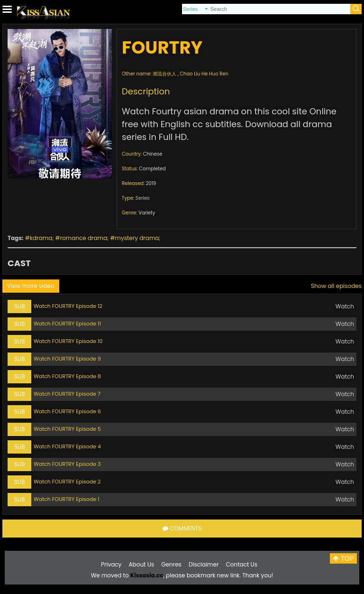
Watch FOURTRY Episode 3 (67, 464)
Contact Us (242, 564)
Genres (171, 564)
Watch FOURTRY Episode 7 (67, 394)
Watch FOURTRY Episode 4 (67, 446)
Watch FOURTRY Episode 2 (67, 482)
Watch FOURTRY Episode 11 (67, 324)
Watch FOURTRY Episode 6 (67, 411)
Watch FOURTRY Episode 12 (68, 306)
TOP (343, 558)
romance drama (84, 238)
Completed (152, 169)
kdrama (41, 238)
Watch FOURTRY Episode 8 (67, 376)
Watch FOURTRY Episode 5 (67, 429)
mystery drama (137, 238)
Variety (147, 213)
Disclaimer (204, 564)
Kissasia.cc (147, 575)
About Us (142, 564)
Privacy (111, 564)
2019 (151, 183)
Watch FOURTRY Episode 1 (66, 499)
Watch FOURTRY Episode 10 (68, 341)
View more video (31, 286)
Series (143, 198)
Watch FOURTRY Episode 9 (67, 359)
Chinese (153, 154)
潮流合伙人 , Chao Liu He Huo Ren (191, 74)
